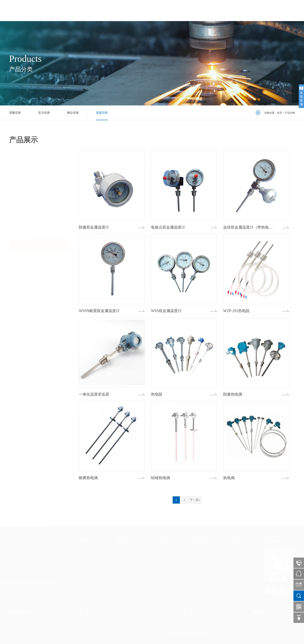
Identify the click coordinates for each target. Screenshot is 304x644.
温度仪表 (102, 113)
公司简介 (152, 10)
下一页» (195, 500)
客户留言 (244, 10)
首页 (132, 10)
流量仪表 (15, 113)
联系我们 (267, 10)
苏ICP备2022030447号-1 (99, 638)
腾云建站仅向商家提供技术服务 (262, 638)
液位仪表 (73, 113)
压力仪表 (44, 113)
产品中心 (175, 10)
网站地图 (289, 638)
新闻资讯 (198, 10)
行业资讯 (122, 550)
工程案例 (221, 10)
